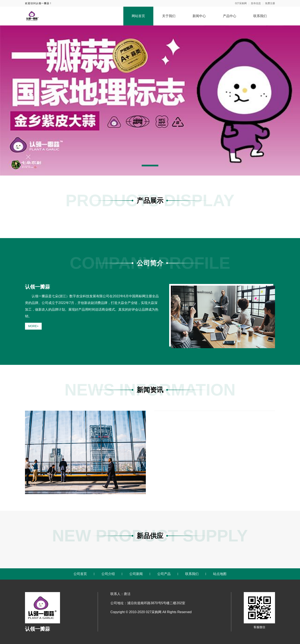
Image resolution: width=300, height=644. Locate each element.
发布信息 (256, 3)
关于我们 (169, 16)
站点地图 (220, 574)
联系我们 (260, 16)
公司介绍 (108, 574)
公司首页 (80, 574)
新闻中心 (199, 16)
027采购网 (241, 3)
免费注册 (270, 3)
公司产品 (164, 574)
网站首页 (138, 16)
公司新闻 (136, 574)
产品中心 (230, 16)
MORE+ (33, 326)
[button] (150, 166)
